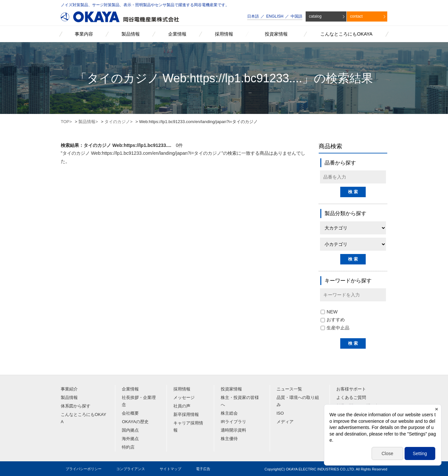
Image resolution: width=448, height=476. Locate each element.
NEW (329, 312)
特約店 (128, 447)
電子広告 (203, 469)
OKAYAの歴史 (135, 422)
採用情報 (182, 389)
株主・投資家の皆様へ (240, 401)
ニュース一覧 (289, 389)
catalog (315, 16)
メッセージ (184, 397)
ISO (280, 413)
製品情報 (87, 122)
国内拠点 (130, 430)
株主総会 (229, 413)
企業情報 (130, 389)
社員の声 (182, 406)
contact (356, 16)
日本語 (253, 16)
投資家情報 (231, 389)
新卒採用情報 (186, 414)
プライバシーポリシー (84, 469)
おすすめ (333, 320)
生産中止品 (335, 328)
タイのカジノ (117, 122)
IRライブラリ (233, 422)
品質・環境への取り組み (298, 401)
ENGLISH (275, 16)
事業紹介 (69, 389)
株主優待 (229, 439)
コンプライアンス (131, 469)
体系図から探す (76, 406)
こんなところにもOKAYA (83, 418)
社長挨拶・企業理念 (139, 401)
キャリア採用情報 (188, 427)
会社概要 (130, 413)
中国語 (296, 16)
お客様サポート (351, 389)
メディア (285, 422)
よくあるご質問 (351, 397)
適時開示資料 (233, 430)
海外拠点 (130, 439)
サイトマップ (170, 469)
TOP (65, 122)
